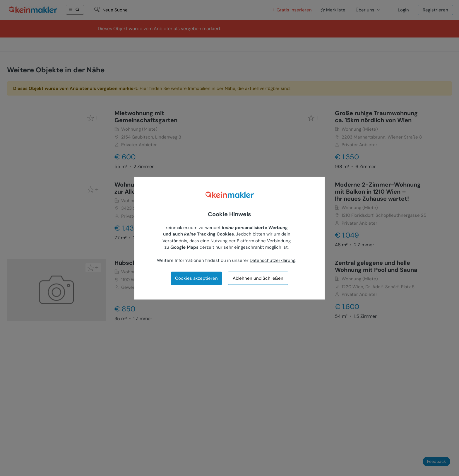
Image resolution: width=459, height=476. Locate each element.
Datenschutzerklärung (273, 260)
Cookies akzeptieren (196, 278)
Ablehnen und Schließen (258, 278)
